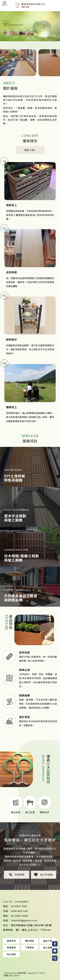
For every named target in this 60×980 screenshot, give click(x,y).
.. (45, 973)
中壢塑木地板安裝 (30, 962)
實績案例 (11, 948)
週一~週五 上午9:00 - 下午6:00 (33, 930)
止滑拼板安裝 (47, 957)
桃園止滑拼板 (46, 959)
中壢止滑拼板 (47, 962)
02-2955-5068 (20, 916)
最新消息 (11, 941)
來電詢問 (17, 879)
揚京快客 (22, 973)
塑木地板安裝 (22, 957)
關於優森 (30, 941)
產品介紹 (48, 941)
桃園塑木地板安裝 (29, 959)
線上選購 (48, 948)
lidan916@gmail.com (24, 921)
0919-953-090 (20, 911)
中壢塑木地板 (13, 962)
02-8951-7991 (19, 906)
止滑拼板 (35, 957)
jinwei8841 (22, 902)
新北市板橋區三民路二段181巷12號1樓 (31, 925)
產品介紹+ (26, 150)
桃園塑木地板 (13, 959)
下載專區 (30, 948)
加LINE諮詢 (43, 879)
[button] (28, 39)
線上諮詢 (11, 954)
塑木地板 (10, 957)
